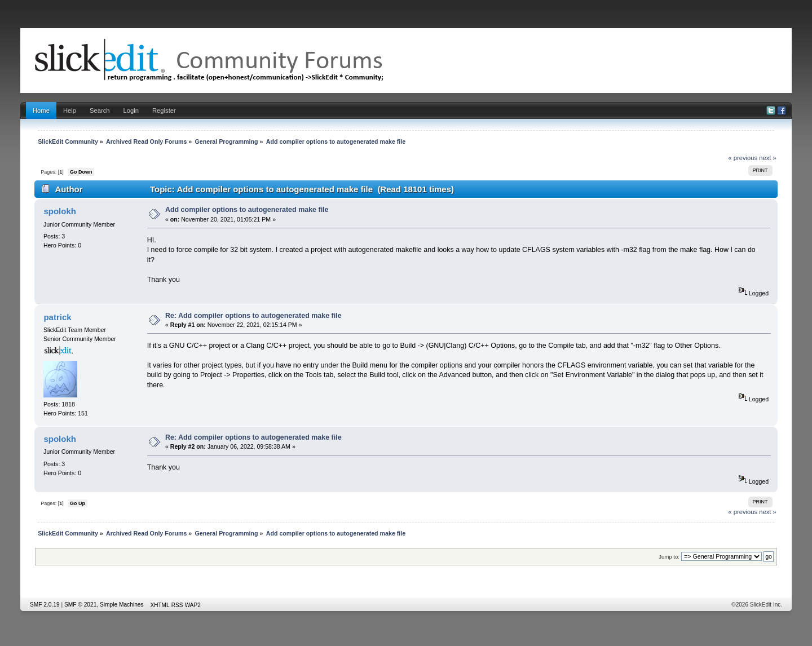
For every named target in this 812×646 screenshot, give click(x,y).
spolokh (59, 211)
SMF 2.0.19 (45, 605)
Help (70, 110)
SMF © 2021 (80, 605)
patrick (57, 317)
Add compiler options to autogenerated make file (247, 210)
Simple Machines (122, 605)
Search (100, 110)
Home (41, 110)
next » (768, 158)
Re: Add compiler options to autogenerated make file (253, 316)
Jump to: (669, 557)
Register (164, 110)
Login (131, 110)
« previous (743, 158)
